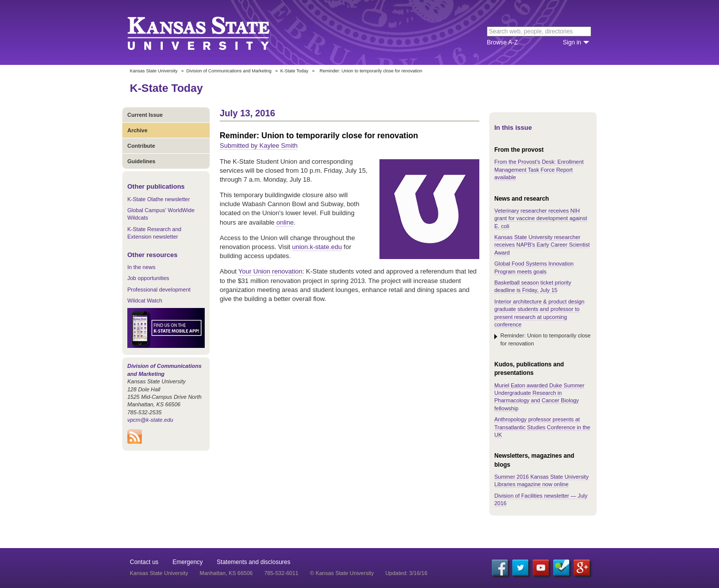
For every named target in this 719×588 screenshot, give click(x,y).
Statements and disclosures (253, 562)
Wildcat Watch (145, 300)
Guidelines (141, 161)
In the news (141, 267)
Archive (137, 130)
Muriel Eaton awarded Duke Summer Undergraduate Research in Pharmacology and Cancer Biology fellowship (539, 397)
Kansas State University (211, 32)
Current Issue (145, 115)
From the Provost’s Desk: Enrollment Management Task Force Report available (539, 169)
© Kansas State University (342, 573)
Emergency (187, 562)
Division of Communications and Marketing (229, 71)
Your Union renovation (270, 271)
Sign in (572, 42)
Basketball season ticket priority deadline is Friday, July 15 (533, 286)
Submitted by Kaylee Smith (259, 146)
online (285, 222)
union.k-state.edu (317, 247)
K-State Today (294, 71)
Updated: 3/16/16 (406, 573)
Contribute (141, 146)
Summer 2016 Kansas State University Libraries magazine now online (541, 480)
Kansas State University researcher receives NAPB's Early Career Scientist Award (542, 245)
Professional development (159, 290)
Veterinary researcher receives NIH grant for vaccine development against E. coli (541, 218)
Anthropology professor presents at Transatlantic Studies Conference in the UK (542, 427)
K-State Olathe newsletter (159, 199)
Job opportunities (148, 278)
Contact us (144, 562)
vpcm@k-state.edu (150, 420)
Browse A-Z (502, 42)
